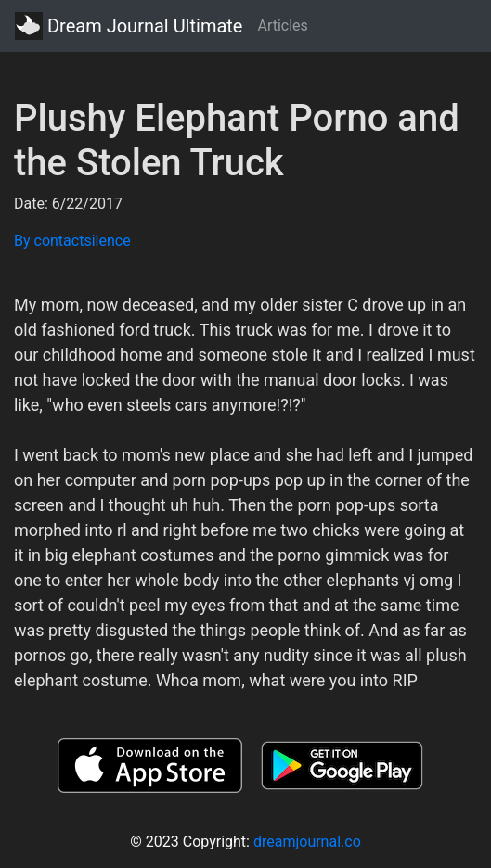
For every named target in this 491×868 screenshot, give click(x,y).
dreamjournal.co (307, 842)
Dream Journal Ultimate (129, 26)
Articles (282, 26)
